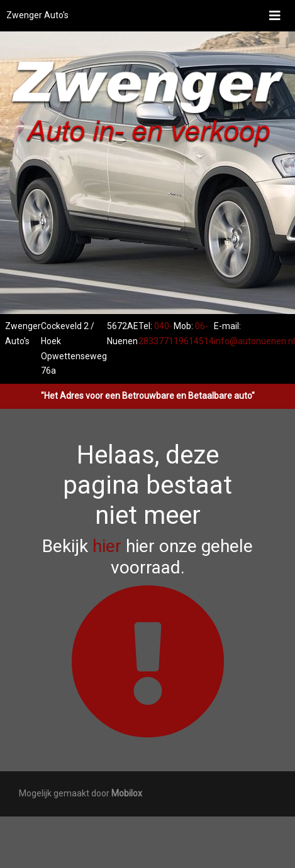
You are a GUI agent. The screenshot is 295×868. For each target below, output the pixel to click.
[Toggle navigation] (275, 16)
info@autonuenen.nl (254, 341)
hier (107, 546)
